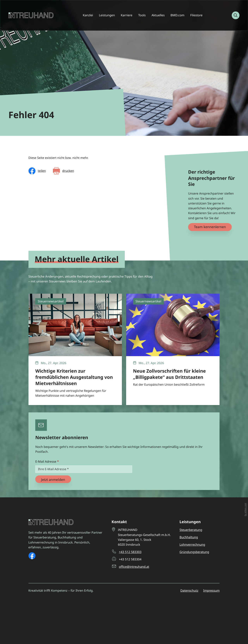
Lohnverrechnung (192, 544)
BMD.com (177, 15)
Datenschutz (189, 590)
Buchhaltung (189, 537)
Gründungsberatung (194, 552)
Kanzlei (88, 15)
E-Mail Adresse (47, 461)
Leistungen (107, 15)
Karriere (127, 15)
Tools (142, 15)
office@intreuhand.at (134, 567)
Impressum (211, 590)
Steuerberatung (191, 530)
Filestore (196, 15)
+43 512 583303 (130, 552)
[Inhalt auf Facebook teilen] (37, 171)
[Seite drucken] (63, 171)
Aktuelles (158, 15)
